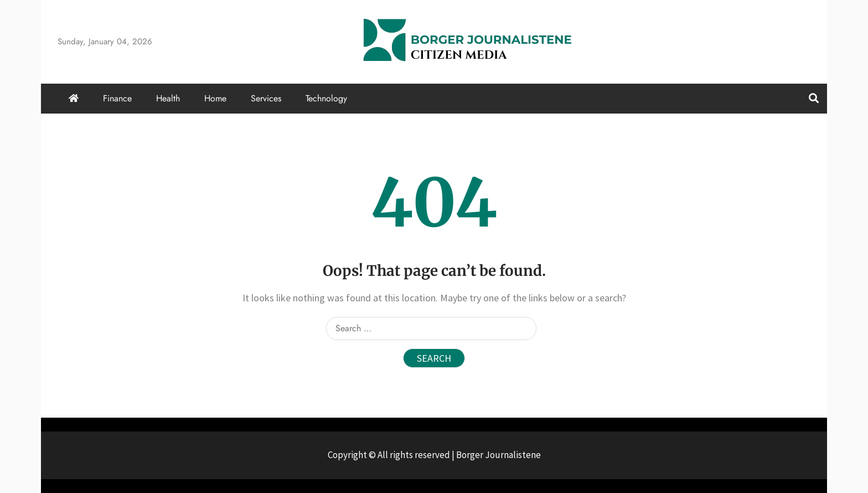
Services (266, 98)
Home (215, 98)
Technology (326, 98)
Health (168, 98)
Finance (117, 98)
